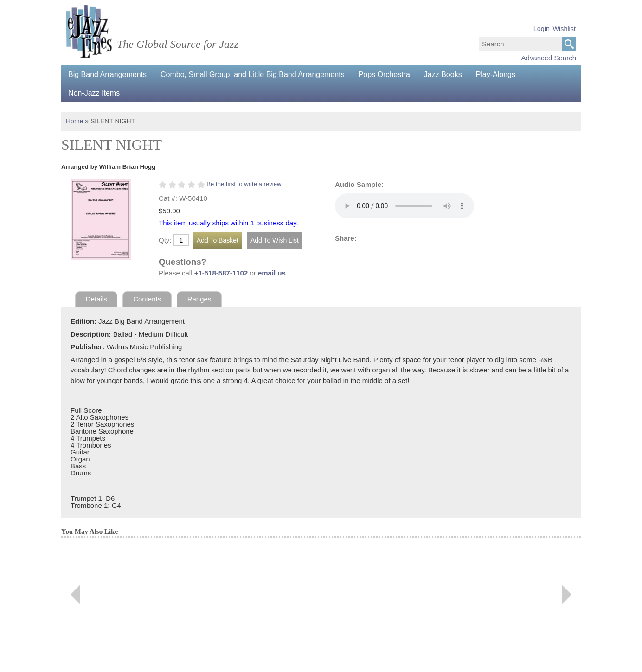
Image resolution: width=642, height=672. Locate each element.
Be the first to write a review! (245, 184)
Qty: (165, 240)
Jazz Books (443, 74)
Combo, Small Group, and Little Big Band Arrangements (253, 74)
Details (96, 299)
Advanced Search (549, 58)
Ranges (199, 299)
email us (272, 273)
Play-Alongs (496, 74)
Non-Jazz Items (94, 93)
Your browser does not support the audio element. (404, 206)
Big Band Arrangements (107, 74)
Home (74, 121)
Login (542, 29)
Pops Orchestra (384, 74)
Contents (147, 299)
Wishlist (564, 29)
